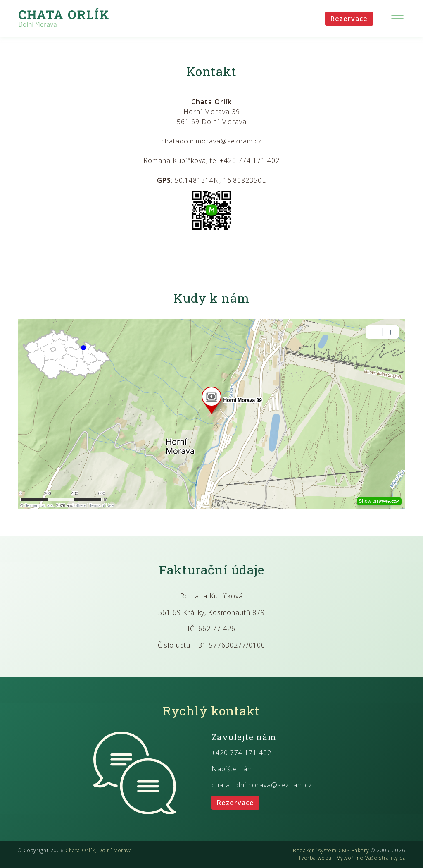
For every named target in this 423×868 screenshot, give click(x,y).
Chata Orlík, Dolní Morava (99, 850)
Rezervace (349, 19)
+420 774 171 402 (241, 753)
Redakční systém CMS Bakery (331, 850)
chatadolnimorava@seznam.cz (262, 785)
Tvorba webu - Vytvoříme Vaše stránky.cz (352, 858)
